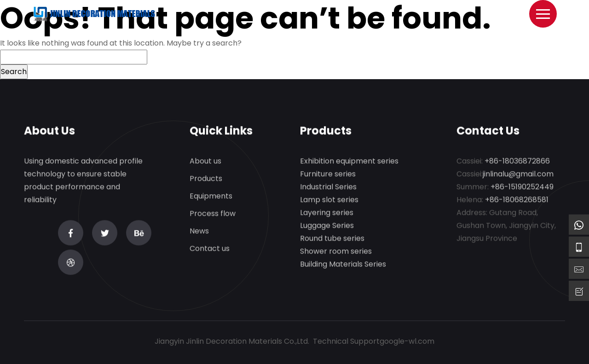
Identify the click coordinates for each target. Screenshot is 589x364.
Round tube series (332, 239)
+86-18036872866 (517, 161)
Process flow (213, 214)
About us (205, 161)
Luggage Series (327, 226)
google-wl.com (407, 341)
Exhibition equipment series (349, 161)
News (199, 231)
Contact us (210, 249)
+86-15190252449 (522, 187)
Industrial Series (328, 187)
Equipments (211, 196)
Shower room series (336, 251)
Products (206, 179)
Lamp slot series (329, 200)
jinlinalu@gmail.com (518, 174)
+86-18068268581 (517, 200)
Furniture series (328, 174)
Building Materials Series (343, 264)
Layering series (327, 213)
